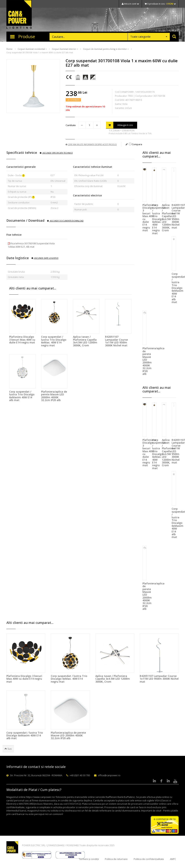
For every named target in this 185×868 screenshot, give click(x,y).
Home (9, 49)
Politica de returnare (116, 859)
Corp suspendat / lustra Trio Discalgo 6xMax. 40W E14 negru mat (54, 341)
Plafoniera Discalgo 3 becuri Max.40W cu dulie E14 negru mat (22, 340)
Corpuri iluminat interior (65, 49)
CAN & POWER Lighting (19, 15)
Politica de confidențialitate (149, 859)
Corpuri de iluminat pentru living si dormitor (106, 49)
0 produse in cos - (160, 4)
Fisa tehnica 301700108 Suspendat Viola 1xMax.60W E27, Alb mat (31, 245)
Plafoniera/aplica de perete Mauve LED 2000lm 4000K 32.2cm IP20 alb (54, 396)
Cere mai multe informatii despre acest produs (91, 144)
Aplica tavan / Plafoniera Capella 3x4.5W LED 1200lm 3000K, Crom (85, 341)
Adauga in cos (120, 125)
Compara (135, 144)
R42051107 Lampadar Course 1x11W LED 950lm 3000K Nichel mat (116, 341)
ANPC (173, 859)
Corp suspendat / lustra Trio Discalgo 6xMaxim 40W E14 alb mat (22, 396)
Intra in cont (130, 4)
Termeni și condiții (89, 859)
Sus (8, 749)
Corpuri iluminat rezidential (32, 49)
